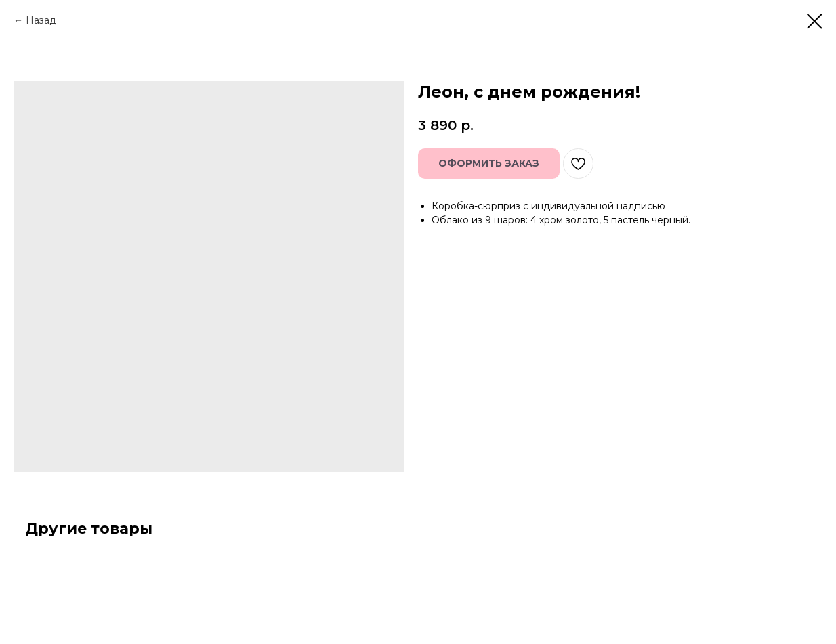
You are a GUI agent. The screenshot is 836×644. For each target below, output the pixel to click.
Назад (41, 20)
